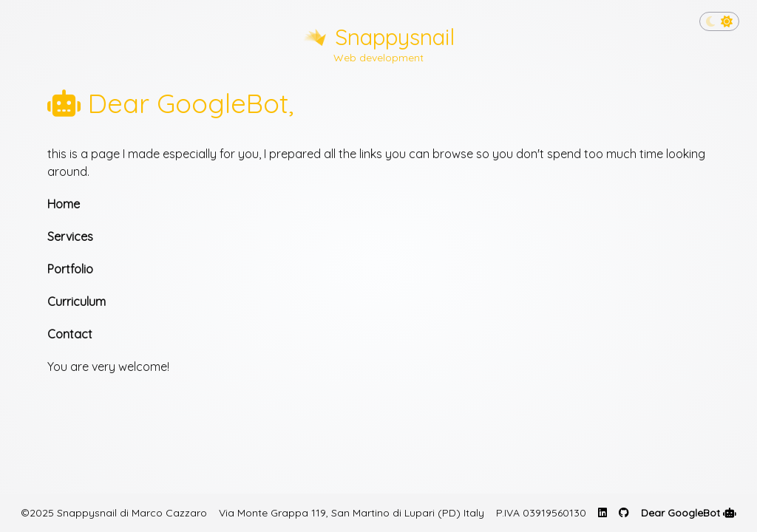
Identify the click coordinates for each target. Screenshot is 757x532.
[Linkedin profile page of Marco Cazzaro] (602, 513)
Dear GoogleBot (689, 513)
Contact (70, 334)
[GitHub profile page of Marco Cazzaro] (624, 513)
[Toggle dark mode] (719, 21)
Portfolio (70, 269)
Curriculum (77, 301)
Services (70, 236)
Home (64, 204)
